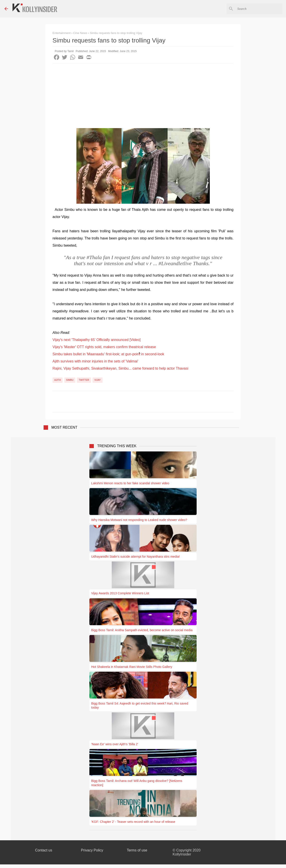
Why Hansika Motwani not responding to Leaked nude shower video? (139, 520)
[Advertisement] (143, 97)
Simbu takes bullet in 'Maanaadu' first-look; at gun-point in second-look (108, 354)
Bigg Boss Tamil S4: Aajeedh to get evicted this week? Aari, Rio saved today (140, 705)
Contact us (44, 850)
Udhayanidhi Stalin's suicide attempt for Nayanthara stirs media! (135, 557)
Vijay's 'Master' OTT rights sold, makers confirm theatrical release (104, 347)
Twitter (84, 380)
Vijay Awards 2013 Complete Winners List (120, 593)
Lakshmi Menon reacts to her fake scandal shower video (130, 483)
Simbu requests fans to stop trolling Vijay (116, 33)
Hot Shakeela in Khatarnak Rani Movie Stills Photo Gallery (132, 667)
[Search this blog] (259, 9)
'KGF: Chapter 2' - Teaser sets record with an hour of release (133, 822)
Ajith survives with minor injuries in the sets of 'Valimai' (95, 361)
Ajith (58, 380)
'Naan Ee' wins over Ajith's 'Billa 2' (115, 744)
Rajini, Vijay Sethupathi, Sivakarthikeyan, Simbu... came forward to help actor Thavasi (120, 368)
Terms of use (137, 850)
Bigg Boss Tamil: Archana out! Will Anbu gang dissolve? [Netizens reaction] (137, 783)
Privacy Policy (92, 850)
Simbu (70, 380)
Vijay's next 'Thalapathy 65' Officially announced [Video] (97, 340)
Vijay (97, 380)
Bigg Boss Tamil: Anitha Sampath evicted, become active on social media (142, 630)
